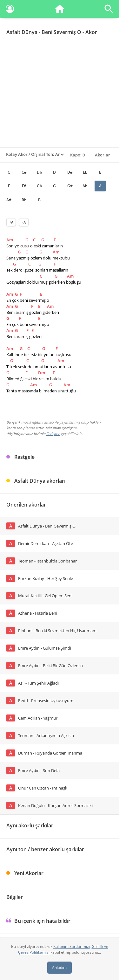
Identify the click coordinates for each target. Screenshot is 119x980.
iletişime (53, 434)
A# (9, 200)
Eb (85, 172)
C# (24, 172)
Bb (24, 200)
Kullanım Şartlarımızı (72, 946)
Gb (39, 186)
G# (70, 186)
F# (24, 186)
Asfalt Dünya (22, 32)
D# (70, 172)
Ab (85, 186)
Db (39, 172)
